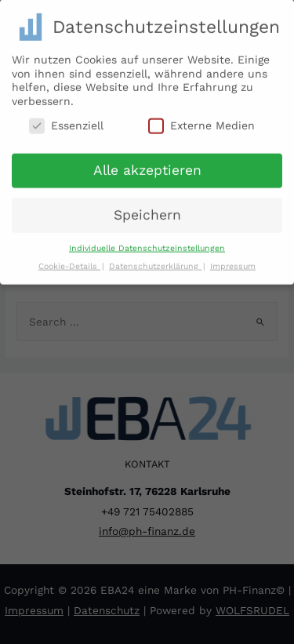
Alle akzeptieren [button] (147, 166)
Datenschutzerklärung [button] (155, 262)
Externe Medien (201, 121)
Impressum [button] (233, 262)
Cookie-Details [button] (69, 262)
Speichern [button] (147, 210)
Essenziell (66, 121)
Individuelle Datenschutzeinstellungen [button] (147, 244)
